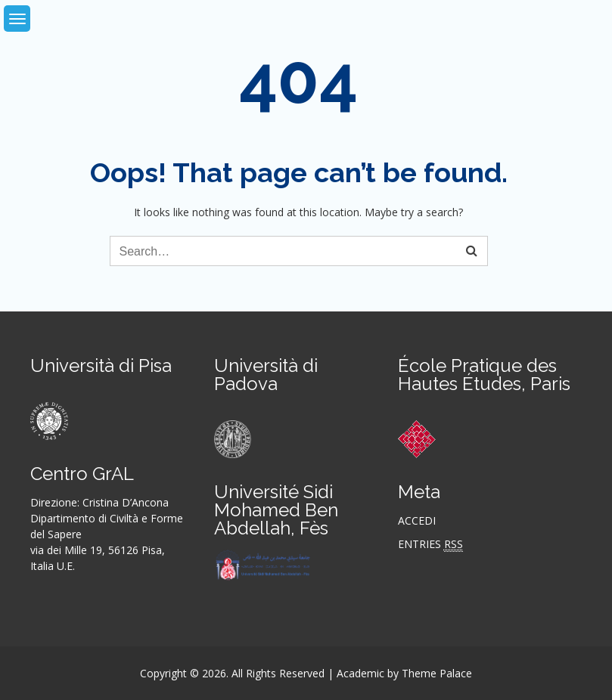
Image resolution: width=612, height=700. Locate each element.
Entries (430, 544)
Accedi (417, 520)
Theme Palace (437, 673)
